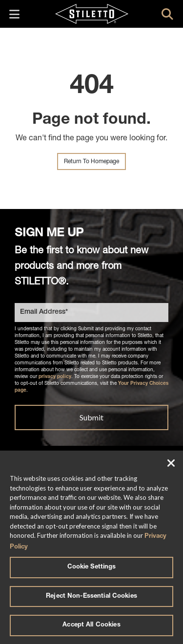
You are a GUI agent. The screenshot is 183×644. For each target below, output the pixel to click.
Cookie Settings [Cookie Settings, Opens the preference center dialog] (92, 567)
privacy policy (55, 377)
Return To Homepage (91, 162)
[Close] (171, 464)
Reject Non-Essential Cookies (91, 597)
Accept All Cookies (91, 625)
